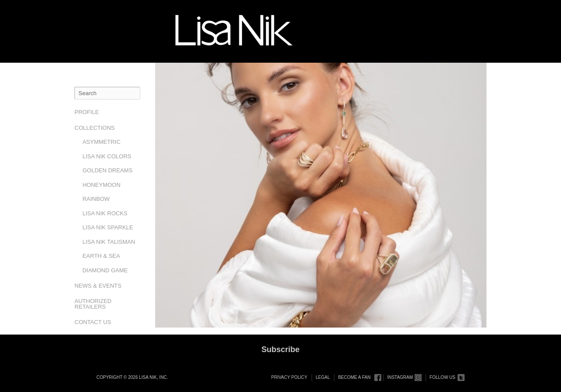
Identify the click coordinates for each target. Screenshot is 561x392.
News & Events (98, 286)
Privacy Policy (289, 377)
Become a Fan (354, 377)
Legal (323, 377)
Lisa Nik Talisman (109, 242)
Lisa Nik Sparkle (108, 227)
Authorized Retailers (93, 304)
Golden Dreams (107, 170)
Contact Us (93, 322)
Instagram (400, 377)
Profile (87, 112)
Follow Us (442, 377)
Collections (95, 128)
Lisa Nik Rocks (105, 213)
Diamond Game (105, 270)
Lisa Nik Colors (107, 156)
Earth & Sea (101, 256)
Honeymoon (101, 185)
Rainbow (96, 199)
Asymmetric (101, 142)
